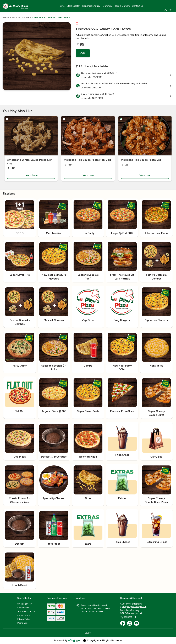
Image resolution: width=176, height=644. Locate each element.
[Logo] (15, 6)
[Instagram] (130, 623)
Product (16, 18)
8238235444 (128, 617)
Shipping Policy (24, 604)
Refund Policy (24, 615)
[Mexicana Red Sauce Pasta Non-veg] (88, 136)
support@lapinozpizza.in (133, 607)
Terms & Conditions (26, 611)
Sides (26, 18)
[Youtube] (136, 623)
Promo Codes (23, 623)
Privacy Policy (24, 619)
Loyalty (88, 633)
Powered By (67, 640)
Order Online (23, 608)
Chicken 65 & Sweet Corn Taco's (51, 18)
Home (6, 18)
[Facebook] (123, 623)
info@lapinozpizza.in (132, 613)
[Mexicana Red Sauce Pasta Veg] (145, 136)
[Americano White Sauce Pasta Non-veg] (31, 136)
